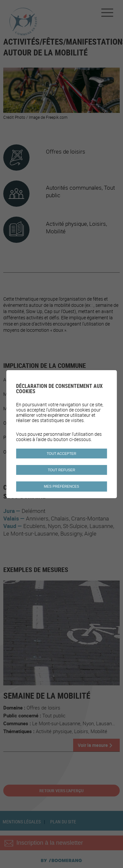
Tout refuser (62, 470)
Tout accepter (61, 454)
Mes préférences (61, 486)
